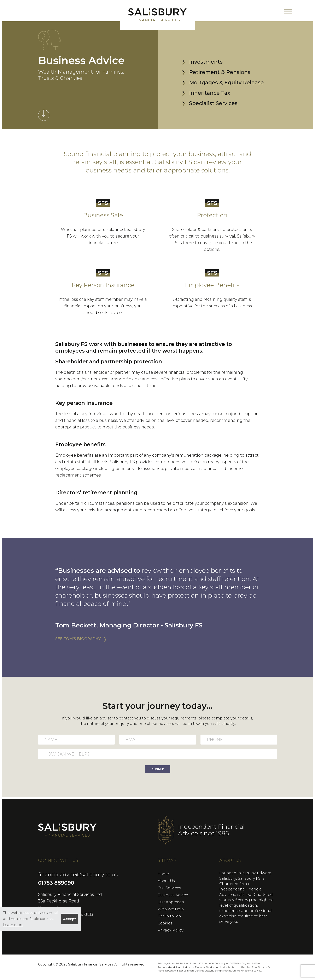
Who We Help (171, 909)
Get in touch (169, 916)
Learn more (13, 925)
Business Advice (173, 895)
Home (163, 874)
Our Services (169, 888)
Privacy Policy (171, 930)
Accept (69, 919)
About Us (166, 881)
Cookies (165, 923)
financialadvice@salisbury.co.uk (78, 874)
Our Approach (171, 902)
